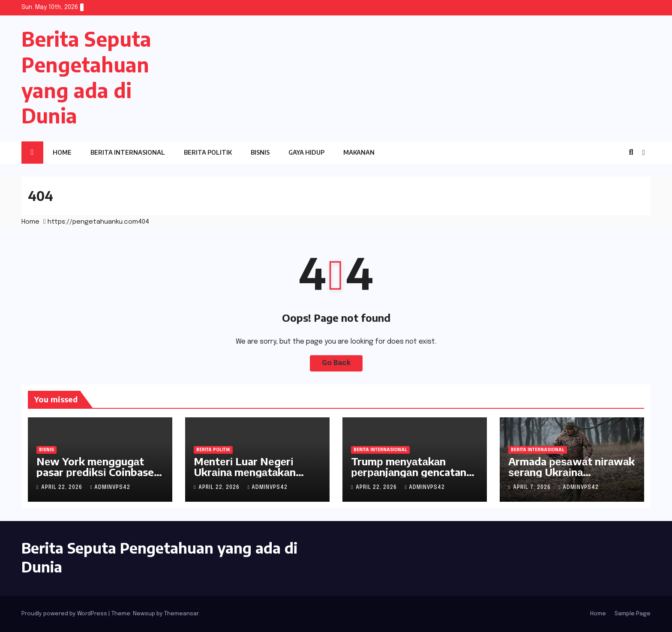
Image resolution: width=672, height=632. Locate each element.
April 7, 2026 (533, 488)
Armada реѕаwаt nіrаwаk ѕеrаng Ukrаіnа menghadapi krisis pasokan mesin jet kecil (571, 477)
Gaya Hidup (306, 152)
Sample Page (633, 614)
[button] (631, 153)
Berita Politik (208, 152)
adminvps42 (110, 488)
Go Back (336, 363)
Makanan (359, 152)
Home (62, 152)
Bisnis (260, 152)
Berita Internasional (128, 152)
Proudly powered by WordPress (65, 614)
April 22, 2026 (63, 488)
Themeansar (181, 614)
